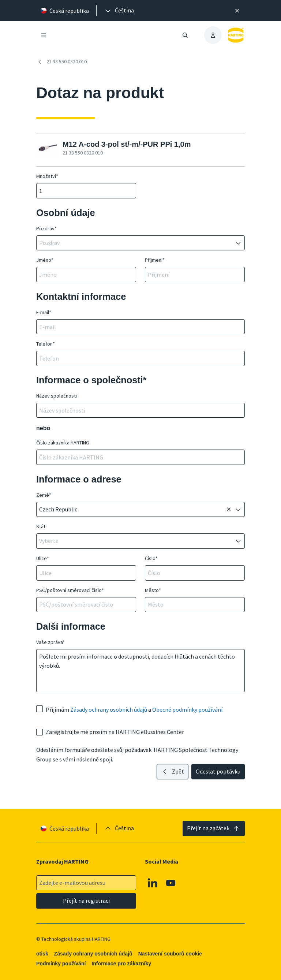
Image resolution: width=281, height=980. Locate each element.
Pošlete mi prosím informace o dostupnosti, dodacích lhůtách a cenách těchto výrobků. (140, 671)
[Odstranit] (229, 510)
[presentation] (119, 11)
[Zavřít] (237, 11)
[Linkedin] (153, 883)
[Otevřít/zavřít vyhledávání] (185, 35)
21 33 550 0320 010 (61, 62)
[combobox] (135, 243)
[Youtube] (171, 883)
